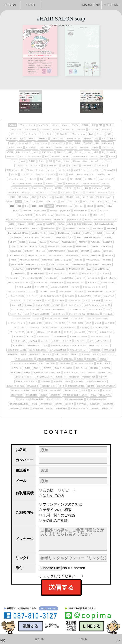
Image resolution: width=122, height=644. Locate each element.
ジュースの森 (17, 305)
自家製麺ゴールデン (49, 386)
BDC (61, 228)
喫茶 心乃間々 (35, 354)
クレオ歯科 (79, 291)
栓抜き (34, 197)
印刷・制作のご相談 (59, 515)
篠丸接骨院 (58, 381)
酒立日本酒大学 (17, 395)
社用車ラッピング (73, 139)
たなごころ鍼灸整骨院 (41, 314)
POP (101, 125)
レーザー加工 (88, 197)
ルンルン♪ (56, 341)
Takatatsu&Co (60, 269)
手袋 (41, 179)
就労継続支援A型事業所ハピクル (49, 359)
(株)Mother (27, 211)
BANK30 (10, 228)
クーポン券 (111, 152)
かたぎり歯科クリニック (75, 283)
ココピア (97, 296)
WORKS (12, 125)
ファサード (31, 139)
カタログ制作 (12, 139)
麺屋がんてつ (107, 408)
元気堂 (45, 345)
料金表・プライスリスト (86, 175)
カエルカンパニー (40, 283)
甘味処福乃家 (74, 377)
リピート (69, 490)
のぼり (109, 134)
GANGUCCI (108, 242)
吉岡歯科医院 (95, 350)
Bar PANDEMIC (23, 228)
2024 (41, 202)
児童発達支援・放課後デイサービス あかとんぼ (68, 345)
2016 (99, 202)
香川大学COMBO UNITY (74, 399)
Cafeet (52, 233)
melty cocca (32, 255)
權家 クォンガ (81, 368)
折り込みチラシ (62, 134)
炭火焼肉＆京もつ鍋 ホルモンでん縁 (47, 372)
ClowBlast (76, 233)
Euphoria (43, 242)
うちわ (58, 161)
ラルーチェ (45, 341)
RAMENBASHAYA (93, 260)
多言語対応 (56, 156)
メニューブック (68, 130)
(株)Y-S (93, 211)
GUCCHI (23, 247)
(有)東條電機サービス (64, 206)
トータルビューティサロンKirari (56, 318)
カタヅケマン (93, 283)
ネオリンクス (60, 323)
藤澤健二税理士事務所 (76, 386)
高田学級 (49, 408)
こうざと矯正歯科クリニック (51, 296)
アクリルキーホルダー (104, 197)
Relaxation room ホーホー (36, 264)
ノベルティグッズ (41, 143)
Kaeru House (106, 247)
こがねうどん (69, 296)
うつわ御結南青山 (66, 278)
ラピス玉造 (33, 341)
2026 (26, 202)
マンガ (36, 152)
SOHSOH (48, 269)
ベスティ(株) (84, 327)
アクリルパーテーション (35, 170)
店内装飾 (58, 188)
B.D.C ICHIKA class (84, 224)
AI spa (40, 224)
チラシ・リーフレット (27, 125)
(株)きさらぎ (104, 211)
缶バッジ (78, 152)
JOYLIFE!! (94, 247)
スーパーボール (87, 166)
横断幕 (12, 197)
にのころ (49, 323)
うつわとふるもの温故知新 (32, 278)
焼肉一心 (92, 372)
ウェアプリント (107, 148)
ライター (42, 161)
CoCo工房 (98, 233)
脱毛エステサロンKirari (15, 386)
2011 (27, 206)
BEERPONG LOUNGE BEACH (77, 228)
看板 (94, 125)
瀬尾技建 (27, 372)
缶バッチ (106, 184)
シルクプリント (26, 175)
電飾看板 (69, 197)
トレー (15, 161)
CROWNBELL (47, 237)
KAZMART (29, 251)
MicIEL (43, 255)
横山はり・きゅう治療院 (63, 368)
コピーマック (15, 300)
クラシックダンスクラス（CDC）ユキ (21, 291)
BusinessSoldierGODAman (18, 233)
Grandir (14, 247)
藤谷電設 (91, 386)
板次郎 (28, 368)
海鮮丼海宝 (106, 368)
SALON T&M (94, 264)
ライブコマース (46, 197)
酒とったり (107, 390)
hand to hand (67, 247)
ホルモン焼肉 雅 (54, 332)
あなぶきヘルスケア (89, 273)
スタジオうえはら (91, 305)
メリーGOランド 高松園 (78, 336)
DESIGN (10, 5)
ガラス (22, 156)
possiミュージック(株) (63, 260)
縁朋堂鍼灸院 (79, 381)
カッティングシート (33, 134)
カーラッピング (65, 170)
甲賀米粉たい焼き (89, 377)
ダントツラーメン (59, 314)
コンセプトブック (57, 139)
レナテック (67, 341)
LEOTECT (85, 251)
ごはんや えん (109, 296)
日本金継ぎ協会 (64, 363)
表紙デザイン (13, 192)
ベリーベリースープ (17, 332)
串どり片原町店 (18, 345)
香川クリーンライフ (54, 399)
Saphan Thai (18, 269)
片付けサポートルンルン (24, 377)
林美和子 (37, 368)
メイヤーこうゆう (43, 336)
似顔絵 (96, 152)
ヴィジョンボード (25, 143)
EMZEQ (23, 242)
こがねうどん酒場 (84, 296)
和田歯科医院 (13, 354)
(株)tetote (53, 211)
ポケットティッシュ (16, 179)
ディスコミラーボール (22, 318)
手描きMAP (88, 143)
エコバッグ (53, 192)
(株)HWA (100, 206)
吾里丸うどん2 (109, 350)
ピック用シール (90, 179)
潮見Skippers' (15, 372)
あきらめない (73, 273)
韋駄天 (93, 395)
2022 (55, 202)
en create (32, 242)
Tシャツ (56, 130)
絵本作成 (101, 175)
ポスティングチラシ (58, 143)
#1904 (12, 224)
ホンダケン (68, 332)
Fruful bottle (95, 242)
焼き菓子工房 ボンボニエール (74, 372)
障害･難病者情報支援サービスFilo (75, 395)
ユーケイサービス (19, 341)
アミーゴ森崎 (104, 273)
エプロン (62, 175)
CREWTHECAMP (32, 237)
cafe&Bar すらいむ (39, 233)
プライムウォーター (50, 327)
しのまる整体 (95, 300)
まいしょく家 (80, 332)
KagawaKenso (16, 251)
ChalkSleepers (63, 233)
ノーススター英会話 (76, 323)
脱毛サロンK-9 (33, 386)
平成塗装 (80, 359)
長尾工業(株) (55, 395)
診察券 (103, 156)
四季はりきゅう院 (61, 354)
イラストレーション (78, 134)
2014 (114, 202)
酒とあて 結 (95, 390)
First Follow (54, 242)
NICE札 (66, 156)
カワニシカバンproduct (60, 287)
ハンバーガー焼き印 (106, 179)
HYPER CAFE (81, 247)
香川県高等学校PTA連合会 (96, 399)
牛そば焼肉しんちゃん (45, 377)
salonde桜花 (107, 264)
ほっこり (31, 332)
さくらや (48, 300)
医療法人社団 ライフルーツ (99, 345)
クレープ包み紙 (75, 179)
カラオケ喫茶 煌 (41, 287)
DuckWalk (108, 237)
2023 (48, 202)
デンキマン (37, 318)
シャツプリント (21, 166)
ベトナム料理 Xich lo (100, 327)
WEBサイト (43, 139)
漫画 (97, 143)
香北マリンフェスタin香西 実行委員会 (30, 399)
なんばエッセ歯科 (35, 323)
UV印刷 (10, 152)
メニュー (65, 125)
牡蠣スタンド (61, 377)
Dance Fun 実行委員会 (65, 237)
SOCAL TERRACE (33, 269)
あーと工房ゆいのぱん (57, 273)
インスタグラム (66, 192)
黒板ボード (61, 152)
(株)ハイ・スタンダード (81, 215)
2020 (70, 202)
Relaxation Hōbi (17, 264)
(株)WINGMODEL (80, 211)
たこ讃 (27, 314)
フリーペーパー (16, 134)
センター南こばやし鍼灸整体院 (53, 309)
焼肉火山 (102, 372)
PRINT (31, 5)
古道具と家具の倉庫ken (38, 350)
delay (79, 237)
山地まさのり (68, 359)
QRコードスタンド (23, 152)
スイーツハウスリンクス (73, 305)
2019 (77, 202)
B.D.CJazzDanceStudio (104, 224)
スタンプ (63, 179)
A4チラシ (109, 125)
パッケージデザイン (80, 156)
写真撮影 (9, 202)
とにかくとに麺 (77, 318)
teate (89, 269)
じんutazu (29, 305)
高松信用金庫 (95, 404)
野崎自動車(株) (32, 395)
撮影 (97, 139)
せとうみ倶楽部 (17, 309)
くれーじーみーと (65, 291)
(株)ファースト (98, 215)
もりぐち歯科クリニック (99, 336)
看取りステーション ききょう (26, 381)
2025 (33, 202)
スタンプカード (46, 148)
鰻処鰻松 (95, 408)
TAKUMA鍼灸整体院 (76, 269)
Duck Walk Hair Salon (92, 237)
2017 (92, 202)
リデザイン (40, 175)
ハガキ (11, 148)
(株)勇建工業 (59, 220)
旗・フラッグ (73, 166)
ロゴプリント (41, 192)
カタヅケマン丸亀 (107, 283)
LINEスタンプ (107, 143)
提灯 (110, 175)
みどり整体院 (19, 336)
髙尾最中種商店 (62, 408)
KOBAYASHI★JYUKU (57, 251)
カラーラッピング (72, 184)
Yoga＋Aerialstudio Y (38, 273)
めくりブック (17, 130)
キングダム (75, 287)
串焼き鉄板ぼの (33, 345)
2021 (63, 202)
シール (87, 152)
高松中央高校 (82, 404)
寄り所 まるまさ (108, 354)
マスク (23, 161)
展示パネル (50, 184)
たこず (108, 309)
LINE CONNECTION (16, 255)
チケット (100, 134)
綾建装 (68, 381)
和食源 (24, 354)
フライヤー (69, 188)
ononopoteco (96, 255)
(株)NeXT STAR (40, 211)
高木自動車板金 (46, 404)
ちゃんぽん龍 (108, 314)
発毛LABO (103, 377)
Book (91, 134)
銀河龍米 (44, 395)
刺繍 (87, 188)
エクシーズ (80, 278)
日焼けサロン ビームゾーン (83, 363)
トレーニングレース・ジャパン (97, 318)
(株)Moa (16, 211)
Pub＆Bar (79, 260)
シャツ (49, 188)
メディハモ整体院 (60, 336)
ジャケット (38, 184)
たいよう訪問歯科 (96, 309)
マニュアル (51, 175)
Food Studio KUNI (69, 242)
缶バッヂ (112, 156)
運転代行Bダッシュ (71, 390)
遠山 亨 (85, 390)
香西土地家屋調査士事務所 (19, 404)
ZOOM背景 (90, 192)
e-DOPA (13, 242)
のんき (89, 323)
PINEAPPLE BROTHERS (29, 260)
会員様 (48, 490)
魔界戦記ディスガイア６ (80, 408)
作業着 (20, 148)
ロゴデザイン (44, 125)
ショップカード (31, 130)
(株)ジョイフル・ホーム (44, 215)
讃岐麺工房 (36, 390)
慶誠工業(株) (51, 363)
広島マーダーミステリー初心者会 (24, 363)
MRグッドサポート (56, 255)
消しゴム (79, 192)
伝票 (51, 161)
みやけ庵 (30, 336)
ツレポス (112, 139)
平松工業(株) (91, 359)
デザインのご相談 (57, 510)
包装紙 (71, 175)
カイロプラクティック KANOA (19, 283)
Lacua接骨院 (73, 251)
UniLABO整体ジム (19, 273)
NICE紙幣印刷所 (72, 255)
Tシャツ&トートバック (91, 184)
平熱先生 (103, 359)
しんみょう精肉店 (42, 305)
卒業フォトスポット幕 (15, 170)
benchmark (111, 228)
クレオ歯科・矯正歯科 (95, 291)
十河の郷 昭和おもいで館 (17, 350)
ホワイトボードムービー (22, 184)
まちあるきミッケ (106, 332)
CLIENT (50, 206)
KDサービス (41, 251)
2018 (85, 202)
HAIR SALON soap (37, 247)
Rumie (51, 264)
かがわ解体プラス (57, 283)
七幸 (91, 341)
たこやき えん (15, 314)
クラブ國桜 (43, 291)
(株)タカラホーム (62, 215)
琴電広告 (32, 161)
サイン (108, 161)
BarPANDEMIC (49, 228)
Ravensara (107, 260)
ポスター (55, 125)
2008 (41, 206)
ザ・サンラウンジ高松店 (32, 300)
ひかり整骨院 (110, 323)
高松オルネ (69, 404)
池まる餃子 (94, 368)
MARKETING (91, 5)
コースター (52, 170)
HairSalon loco (53, 247)
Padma (13, 260)
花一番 (62, 386)
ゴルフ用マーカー (80, 170)
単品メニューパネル (80, 161)
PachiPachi (109, 255)
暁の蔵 (99, 363)
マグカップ (92, 332)
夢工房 (96, 354)
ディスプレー (35, 166)
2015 (107, 202)
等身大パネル (23, 197)
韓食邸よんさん (105, 395)
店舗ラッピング (48, 152)
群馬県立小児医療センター (97, 381)
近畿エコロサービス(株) (53, 390)
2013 (12, 206)
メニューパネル (31, 148)
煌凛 (110, 372)
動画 (22, 139)
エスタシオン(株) (94, 278)
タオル (66, 161)
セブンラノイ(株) (33, 309)
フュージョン (34, 327)
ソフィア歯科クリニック (77, 309)
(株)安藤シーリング (74, 220)
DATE (18, 202)
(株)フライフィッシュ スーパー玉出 (19, 220)
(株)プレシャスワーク (43, 220)
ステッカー (81, 130)
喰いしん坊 (47, 354)
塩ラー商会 (86, 354)
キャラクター (48, 134)
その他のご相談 (55, 521)
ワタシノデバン (80, 341)
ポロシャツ (106, 130)
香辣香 (35, 404)
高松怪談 (26, 408)
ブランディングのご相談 (62, 504)
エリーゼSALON (110, 278)
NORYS (85, 255)
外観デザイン (12, 156)
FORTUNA (83, 242)
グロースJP (110, 291)
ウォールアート (96, 161)
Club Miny (87, 233)
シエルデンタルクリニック (77, 300)
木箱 (78, 197)
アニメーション (38, 188)
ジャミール (108, 300)
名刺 (70, 152)
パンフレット (94, 130)
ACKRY (31, 224)
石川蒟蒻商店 (46, 381)
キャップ (94, 156)
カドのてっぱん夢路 (24, 287)
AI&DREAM (50, 224)
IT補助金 (95, 148)
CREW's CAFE (16, 237)
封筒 (103, 139)
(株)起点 (88, 220)
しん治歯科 (56, 305)
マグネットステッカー (20, 188)
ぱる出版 (98, 323)
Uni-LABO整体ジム (102, 269)
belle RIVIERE (98, 228)
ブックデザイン (27, 192)
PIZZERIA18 (47, 260)
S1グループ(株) (63, 264)
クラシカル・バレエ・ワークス (94, 287)
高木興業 (59, 404)
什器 (112, 192)
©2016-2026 (61, 639)
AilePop (61, 224)
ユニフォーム (45, 130)
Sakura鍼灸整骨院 (79, 264)
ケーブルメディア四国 (16, 296)
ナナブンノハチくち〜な (17, 323)
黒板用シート (51, 179)
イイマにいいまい (13, 278)
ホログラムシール (35, 156)
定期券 (60, 184)
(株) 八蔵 (90, 206)
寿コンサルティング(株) (25, 359)
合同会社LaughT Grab (58, 350)
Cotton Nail (110, 233)
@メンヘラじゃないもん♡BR (105, 220)
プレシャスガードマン (68, 327)
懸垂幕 (77, 143)
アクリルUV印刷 (109, 170)
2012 (19, 206)
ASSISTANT (112, 5)
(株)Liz (109, 206)
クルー (53, 291)
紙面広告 (14, 175)
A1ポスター (84, 148)
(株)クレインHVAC (25, 215)
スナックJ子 (106, 305)
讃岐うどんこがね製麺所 (106, 386)
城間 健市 (75, 354)
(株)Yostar (47, 368)
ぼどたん (41, 332)
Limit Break (108, 251)
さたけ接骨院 (60, 300)
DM (70, 143)
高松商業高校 (108, 404)
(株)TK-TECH (65, 211)
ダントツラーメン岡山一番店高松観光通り (84, 314)
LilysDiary (96, 251)
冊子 (46, 156)
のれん (12, 143)
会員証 (107, 188)
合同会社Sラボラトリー (78, 350)
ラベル (79, 188)
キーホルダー (95, 170)
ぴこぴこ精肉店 (20, 327)
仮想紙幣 (85, 125)
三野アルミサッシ (103, 341)
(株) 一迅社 (79, 206)
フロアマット (102, 192)
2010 (34, 206)
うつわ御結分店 (51, 278)
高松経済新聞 (38, 408)
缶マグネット (101, 166)
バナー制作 (87, 139)
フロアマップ (97, 188)
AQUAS (70, 224)
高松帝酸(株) (15, 408)
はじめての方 (54, 496)
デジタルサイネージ (51, 166)
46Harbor (21, 224)
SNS (63, 166)
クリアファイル (71, 148)
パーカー (59, 148)
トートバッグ (31, 179)
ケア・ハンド (32, 296)
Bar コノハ (36, 228)
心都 (41, 363)
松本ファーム (17, 368)
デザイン (75, 125)
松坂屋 (108, 363)
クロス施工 (59, 197)
